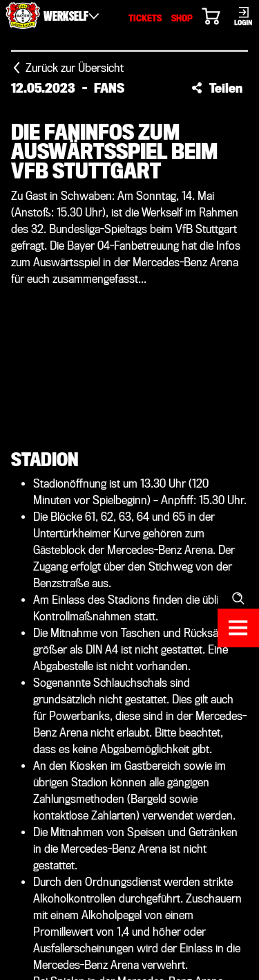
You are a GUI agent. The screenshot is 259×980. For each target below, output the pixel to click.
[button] (217, 88)
